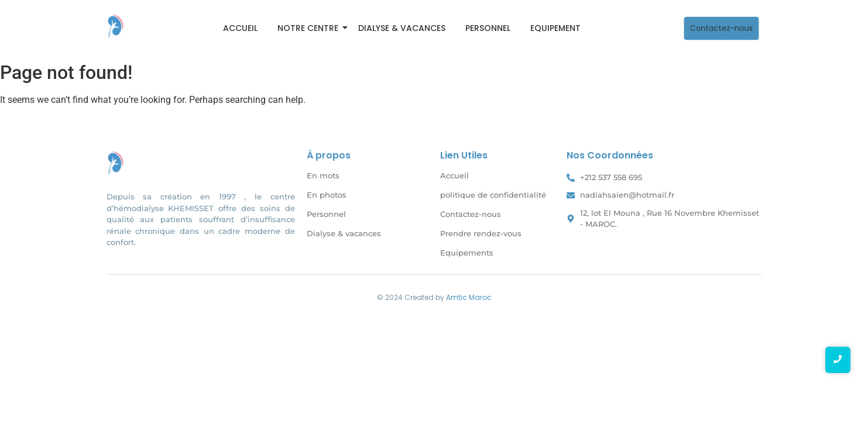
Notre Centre (310, 28)
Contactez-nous (471, 214)
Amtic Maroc (469, 297)
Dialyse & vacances (402, 28)
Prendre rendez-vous (481, 233)
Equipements (467, 253)
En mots (323, 175)
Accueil (240, 28)
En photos (327, 195)
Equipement (555, 28)
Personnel (488, 28)
